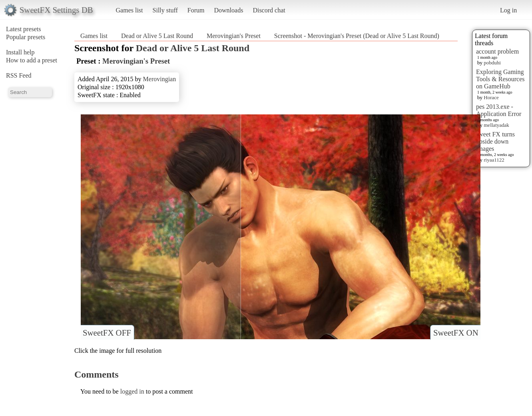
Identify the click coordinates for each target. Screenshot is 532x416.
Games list (130, 10)
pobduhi (492, 63)
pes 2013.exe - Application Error (499, 110)
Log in (508, 10)
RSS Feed (19, 75)
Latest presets (24, 29)
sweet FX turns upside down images (495, 141)
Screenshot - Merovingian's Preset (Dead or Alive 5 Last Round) (357, 36)
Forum (196, 10)
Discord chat (269, 10)
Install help (20, 52)
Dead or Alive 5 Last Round (157, 36)
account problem (497, 51)
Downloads (228, 10)
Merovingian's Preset (234, 36)
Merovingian (160, 79)
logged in (132, 391)
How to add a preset (32, 60)
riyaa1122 (494, 160)
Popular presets (26, 37)
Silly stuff (165, 10)
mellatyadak (496, 125)
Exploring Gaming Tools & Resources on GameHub (500, 79)
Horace (491, 97)
